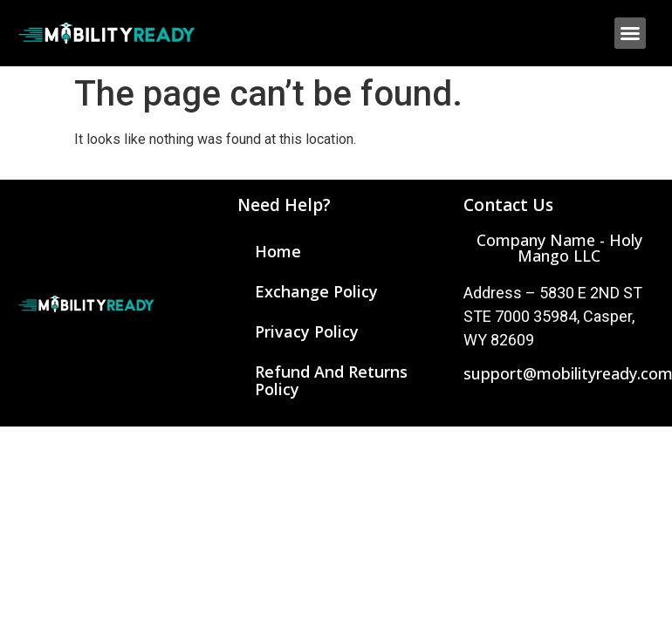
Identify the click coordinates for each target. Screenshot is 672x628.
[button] (630, 33)
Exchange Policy (316, 291)
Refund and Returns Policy (331, 380)
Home (278, 251)
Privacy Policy (307, 331)
